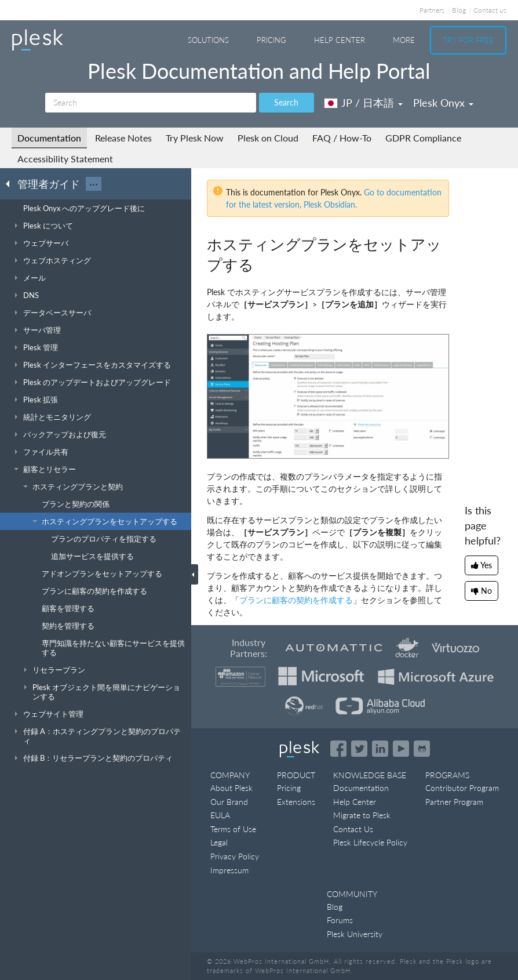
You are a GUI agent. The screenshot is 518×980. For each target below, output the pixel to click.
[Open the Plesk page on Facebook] (338, 749)
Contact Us (353, 829)
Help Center (340, 40)
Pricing (271, 40)
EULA (220, 815)
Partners (432, 10)
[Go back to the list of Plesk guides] (11, 183)
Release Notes (123, 138)
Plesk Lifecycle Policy (370, 842)
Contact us (490, 10)
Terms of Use (233, 829)
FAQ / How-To (342, 138)
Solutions (208, 40)
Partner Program (454, 802)
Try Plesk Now (195, 138)
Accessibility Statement (65, 159)
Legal (219, 842)
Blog (459, 10)
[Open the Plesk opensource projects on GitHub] (422, 749)
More (404, 40)
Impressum (229, 870)
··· (94, 184)
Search (286, 102)
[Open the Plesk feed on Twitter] (359, 749)
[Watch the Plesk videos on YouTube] (401, 749)
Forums (340, 920)
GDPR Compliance (423, 138)
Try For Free (468, 40)
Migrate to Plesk (362, 815)
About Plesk (231, 788)
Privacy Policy (235, 856)
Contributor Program (462, 788)
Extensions (296, 802)
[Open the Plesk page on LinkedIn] (380, 749)
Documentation (49, 138)
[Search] (151, 103)
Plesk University (355, 934)
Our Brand (229, 802)
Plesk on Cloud (268, 138)
